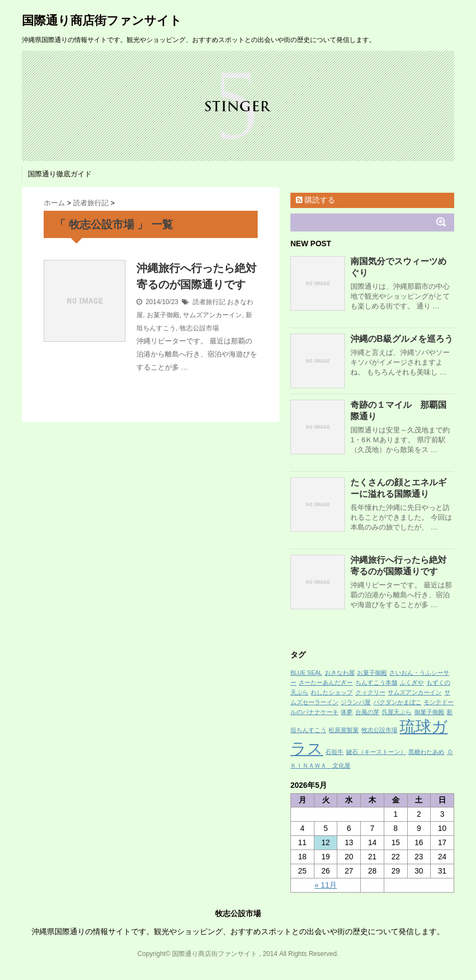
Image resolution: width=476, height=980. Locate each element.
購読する (316, 200)
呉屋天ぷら (397, 712)
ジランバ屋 (356, 702)
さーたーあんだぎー (326, 682)
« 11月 (326, 885)
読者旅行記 (209, 302)
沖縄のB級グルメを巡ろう (402, 339)
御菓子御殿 (429, 712)
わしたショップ (332, 692)
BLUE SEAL (306, 673)
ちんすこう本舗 (376, 682)
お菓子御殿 (163, 315)
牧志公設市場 (199, 328)
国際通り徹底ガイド (60, 174)
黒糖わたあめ (426, 752)
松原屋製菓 (344, 730)
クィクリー (370, 692)
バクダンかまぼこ (397, 702)
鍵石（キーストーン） (376, 752)
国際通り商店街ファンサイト (102, 20)
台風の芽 (367, 712)
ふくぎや (412, 682)
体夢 (347, 712)
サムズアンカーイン (212, 315)
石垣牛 (334, 752)
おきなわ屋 (340, 673)
